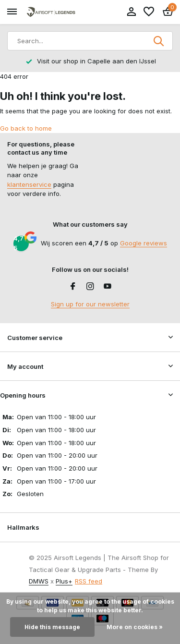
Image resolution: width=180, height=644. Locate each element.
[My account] (131, 12)
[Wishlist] (149, 12)
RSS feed (89, 581)
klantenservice (29, 184)
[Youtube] (108, 287)
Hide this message (52, 627)
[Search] (90, 41)
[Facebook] (73, 287)
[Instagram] (90, 287)
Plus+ (64, 581)
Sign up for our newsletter (90, 304)
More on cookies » (135, 627)
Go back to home (26, 128)
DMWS (39, 581)
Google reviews (144, 243)
